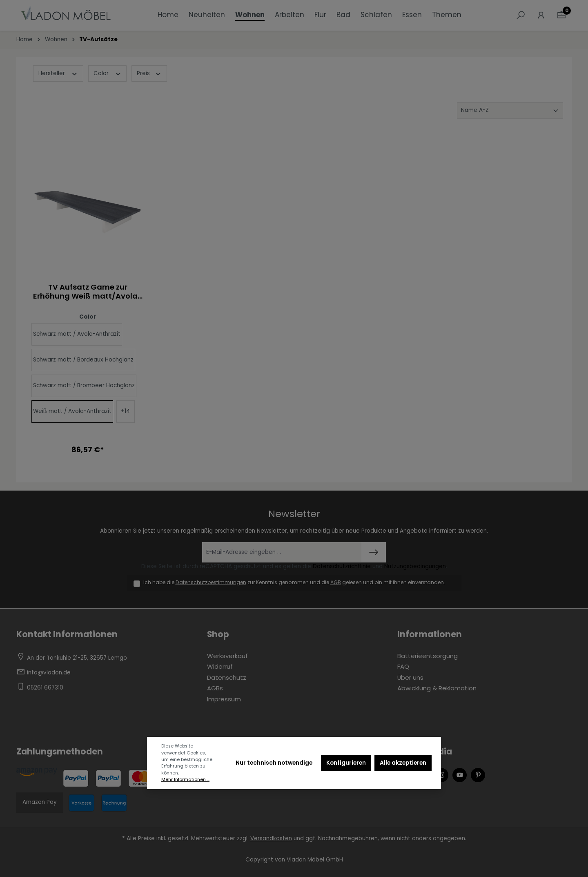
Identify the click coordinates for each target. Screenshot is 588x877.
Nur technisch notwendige (274, 763)
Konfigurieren (346, 763)
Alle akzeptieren (403, 763)
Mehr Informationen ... (185, 780)
